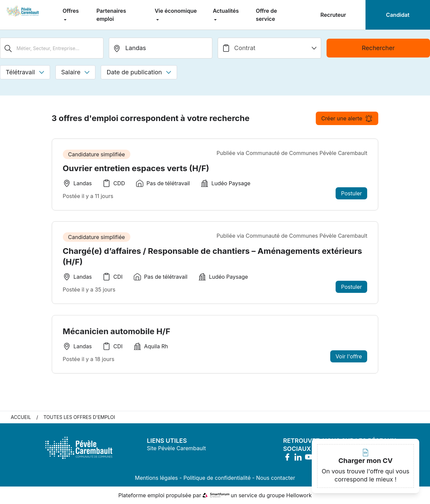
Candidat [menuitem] (398, 15)
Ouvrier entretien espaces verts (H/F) (136, 168)
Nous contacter (275, 478)
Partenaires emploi (111, 15)
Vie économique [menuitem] (176, 11)
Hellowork (299, 495)
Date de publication (139, 72)
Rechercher (378, 48)
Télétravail (25, 72)
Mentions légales (157, 478)
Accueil (21, 417)
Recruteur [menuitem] (333, 15)
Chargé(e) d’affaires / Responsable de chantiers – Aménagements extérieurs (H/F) (212, 256)
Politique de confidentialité (217, 478)
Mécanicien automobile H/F (117, 333)
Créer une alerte (347, 118)
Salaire (75, 72)
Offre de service (266, 15)
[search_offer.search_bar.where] (161, 48)
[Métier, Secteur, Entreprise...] (52, 48)
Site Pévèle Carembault (176, 448)
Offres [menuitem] (71, 11)
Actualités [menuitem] (226, 11)
